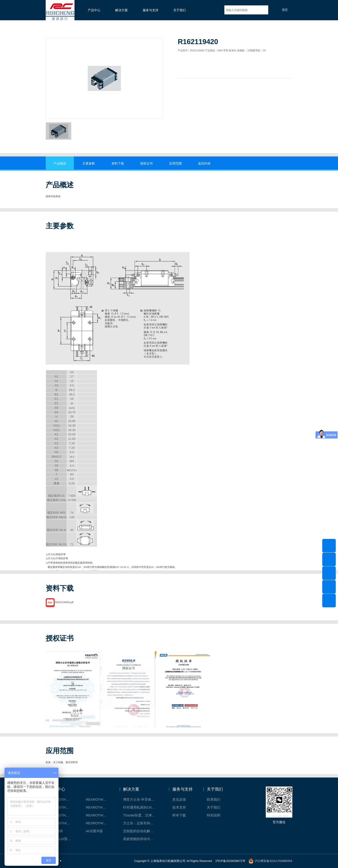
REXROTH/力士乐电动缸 (99, 815)
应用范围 (176, 163)
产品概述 (60, 163)
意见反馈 (179, 799)
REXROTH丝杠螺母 (63, 807)
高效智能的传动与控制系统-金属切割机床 (141, 839)
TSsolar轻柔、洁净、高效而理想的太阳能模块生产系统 (141, 815)
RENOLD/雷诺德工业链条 (63, 839)
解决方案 (122, 10)
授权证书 (146, 163)
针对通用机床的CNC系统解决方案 (141, 807)
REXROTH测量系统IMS (63, 815)
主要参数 (89, 163)
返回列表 (204, 163)
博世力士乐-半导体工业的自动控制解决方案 (141, 799)
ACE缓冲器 (94, 831)
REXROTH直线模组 (99, 807)
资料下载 (118, 163)
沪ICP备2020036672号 (231, 861)
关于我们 (180, 10)
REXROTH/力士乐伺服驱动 (99, 823)
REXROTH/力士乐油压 (63, 823)
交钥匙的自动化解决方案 (141, 831)
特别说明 (214, 815)
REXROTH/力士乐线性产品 (99, 799)
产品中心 (94, 10)
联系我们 (214, 799)
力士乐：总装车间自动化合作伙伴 (141, 823)
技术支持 (179, 807)
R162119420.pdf (64, 610)
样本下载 (179, 815)
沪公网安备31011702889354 (273, 861)
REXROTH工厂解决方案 (63, 799)
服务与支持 (151, 10)
